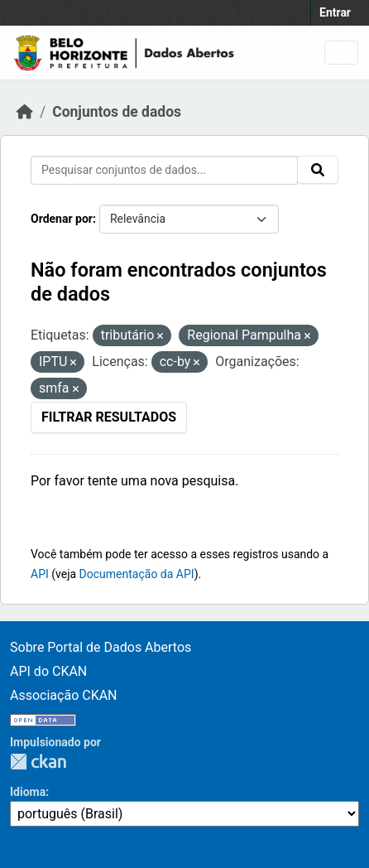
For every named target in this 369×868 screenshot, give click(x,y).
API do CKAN (48, 671)
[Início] (25, 112)
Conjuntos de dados (117, 112)
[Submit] (318, 170)
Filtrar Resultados (109, 417)
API (40, 574)
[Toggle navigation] (341, 53)
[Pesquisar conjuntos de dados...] (164, 170)
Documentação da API (137, 574)
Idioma (28, 792)
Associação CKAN (64, 695)
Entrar (335, 12)
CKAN (38, 762)
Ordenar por (62, 219)
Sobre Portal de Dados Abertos (101, 647)
